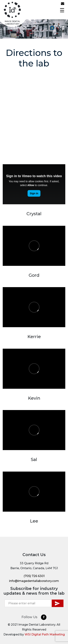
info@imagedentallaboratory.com (63, 4)
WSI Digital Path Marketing (45, 634)
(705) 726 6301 (59, 5)
